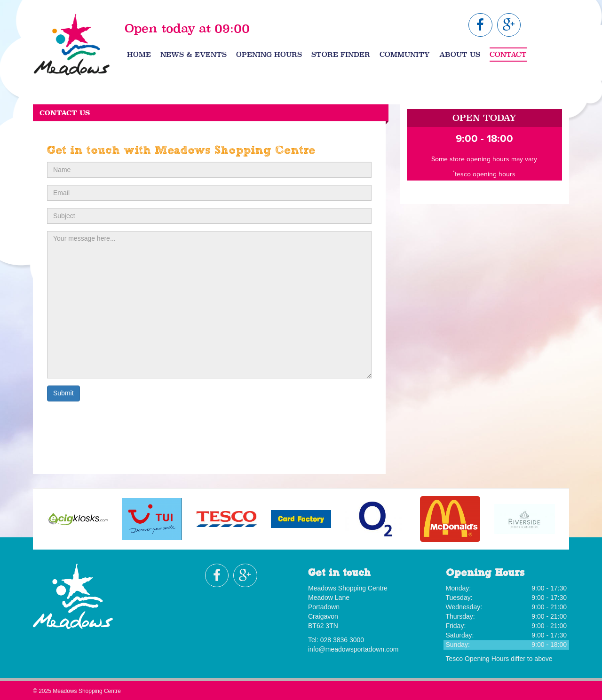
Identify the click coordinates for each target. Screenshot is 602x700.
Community (405, 55)
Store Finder (341, 55)
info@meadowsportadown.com (353, 649)
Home (139, 55)
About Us (460, 55)
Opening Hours (269, 55)
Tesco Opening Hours (478, 659)
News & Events (194, 55)
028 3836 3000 (342, 640)
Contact (508, 55)
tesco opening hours (485, 174)
